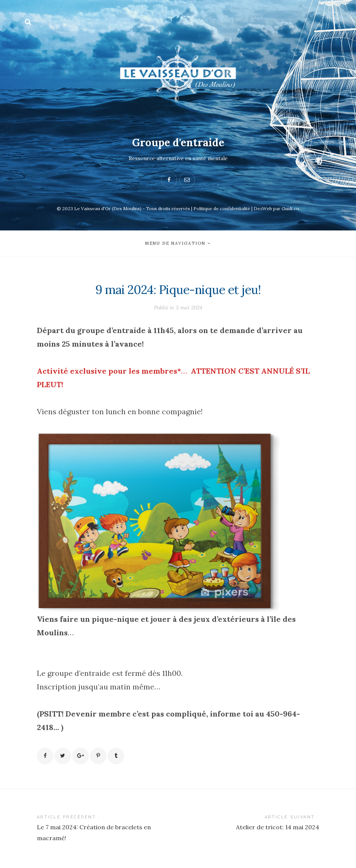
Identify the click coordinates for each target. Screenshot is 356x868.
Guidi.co (290, 208)
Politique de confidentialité (222, 208)
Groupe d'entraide (178, 142)
